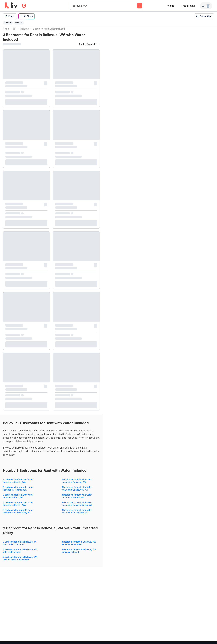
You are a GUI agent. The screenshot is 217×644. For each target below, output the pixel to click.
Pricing (170, 6)
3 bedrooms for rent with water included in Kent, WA (18, 499)
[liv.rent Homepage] (11, 6)
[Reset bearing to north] (212, 639)
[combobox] (73, 6)
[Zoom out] (212, 635)
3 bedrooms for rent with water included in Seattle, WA (18, 483)
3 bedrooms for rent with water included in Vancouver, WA (77, 491)
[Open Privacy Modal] (24, 6)
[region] (160, 335)
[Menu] (206, 6)
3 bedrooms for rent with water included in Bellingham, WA (77, 514)
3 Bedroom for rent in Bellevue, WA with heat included (20, 553)
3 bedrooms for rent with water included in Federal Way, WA (18, 514)
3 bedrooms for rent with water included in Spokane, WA (77, 483)
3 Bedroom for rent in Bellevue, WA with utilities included (79, 546)
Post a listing (188, 6)
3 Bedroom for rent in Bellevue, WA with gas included (79, 553)
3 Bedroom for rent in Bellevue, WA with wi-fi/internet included (20, 561)
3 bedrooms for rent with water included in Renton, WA (18, 506)
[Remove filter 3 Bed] (11, 23)
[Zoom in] (212, 630)
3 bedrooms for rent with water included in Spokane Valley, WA (77, 506)
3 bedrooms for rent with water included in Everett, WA (77, 499)
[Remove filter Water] (22, 23)
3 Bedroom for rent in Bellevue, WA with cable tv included (20, 546)
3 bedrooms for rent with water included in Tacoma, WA (18, 491)
